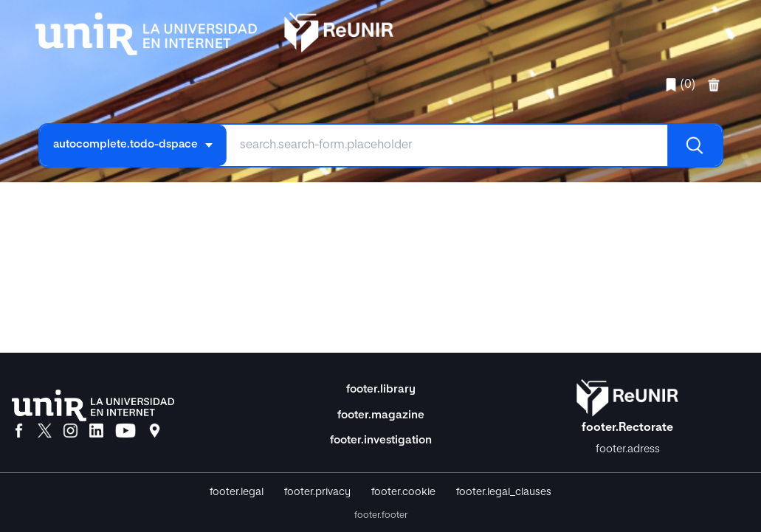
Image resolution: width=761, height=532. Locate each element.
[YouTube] (125, 432)
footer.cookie (403, 492)
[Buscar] (695, 145)
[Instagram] (70, 432)
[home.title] (215, 31)
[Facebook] (19, 432)
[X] (45, 432)
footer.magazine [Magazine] (381, 415)
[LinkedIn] (96, 432)
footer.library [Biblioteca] (381, 389)
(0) (680, 85)
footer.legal (237, 492)
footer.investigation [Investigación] (381, 440)
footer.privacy (317, 492)
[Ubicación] (155, 432)
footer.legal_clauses (504, 492)
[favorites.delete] (715, 85)
